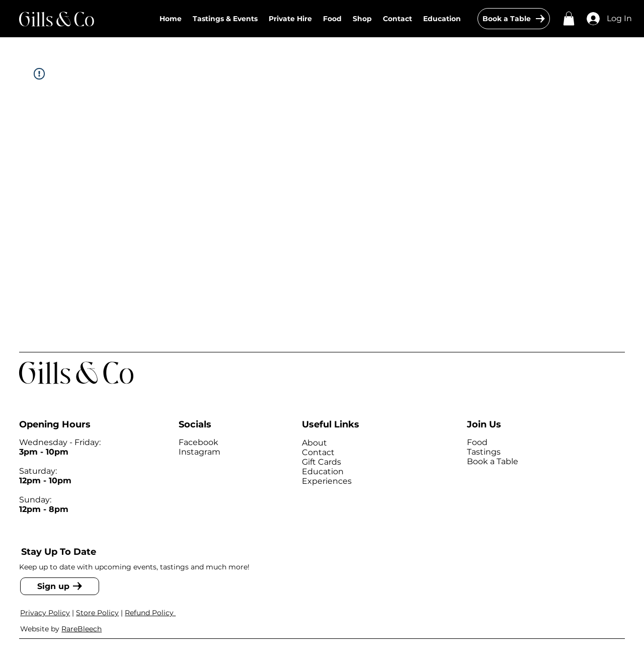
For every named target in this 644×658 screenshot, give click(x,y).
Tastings (484, 452)
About (314, 443)
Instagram (199, 452)
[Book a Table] (514, 19)
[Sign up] (60, 586)
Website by (41, 629)
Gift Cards (321, 462)
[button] (362, 19)
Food (477, 442)
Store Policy (97, 613)
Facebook (198, 442)
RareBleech (82, 629)
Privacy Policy (45, 613)
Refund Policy (150, 613)
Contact (318, 452)
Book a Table (493, 461)
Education (323, 471)
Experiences (327, 481)
